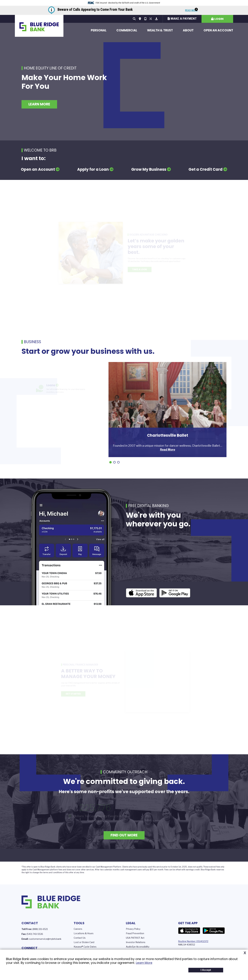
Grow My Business (149, 169)
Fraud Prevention (135, 933)
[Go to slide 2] (114, 462)
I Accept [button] (206, 970)
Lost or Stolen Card (84, 942)
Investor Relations (136, 942)
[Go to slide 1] (110, 462)
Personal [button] (99, 30)
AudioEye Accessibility (138, 947)
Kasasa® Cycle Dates (85, 947)
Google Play (214, 931)
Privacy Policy (133, 929)
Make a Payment (184, 19)
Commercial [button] (127, 30)
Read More (191, 11)
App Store (189, 931)
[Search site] (134, 19)
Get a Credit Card (206, 169)
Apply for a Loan (93, 169)
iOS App (141, 593)
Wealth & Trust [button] (160, 30)
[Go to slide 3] (118, 462)
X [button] (245, 953)
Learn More (144, 963)
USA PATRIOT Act (135, 938)
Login (219, 19)
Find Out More (124, 835)
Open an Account (218, 30)
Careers (78, 929)
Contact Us (80, 938)
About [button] (188, 30)
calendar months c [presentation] (113, 870)
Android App (175, 593)
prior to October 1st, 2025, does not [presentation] (180, 867)
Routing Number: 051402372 (193, 941)
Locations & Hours (84, 933)
